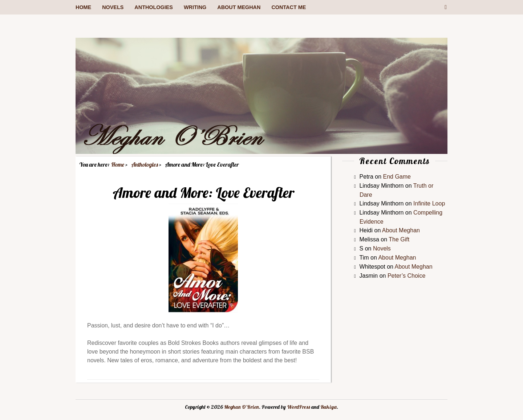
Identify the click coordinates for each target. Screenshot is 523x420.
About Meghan (239, 7)
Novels (113, 7)
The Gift (399, 239)
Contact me (289, 7)
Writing (195, 7)
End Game (397, 177)
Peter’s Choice (406, 276)
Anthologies (154, 7)
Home (83, 7)
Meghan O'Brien (242, 407)
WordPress (299, 407)
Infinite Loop (429, 203)
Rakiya (329, 407)
